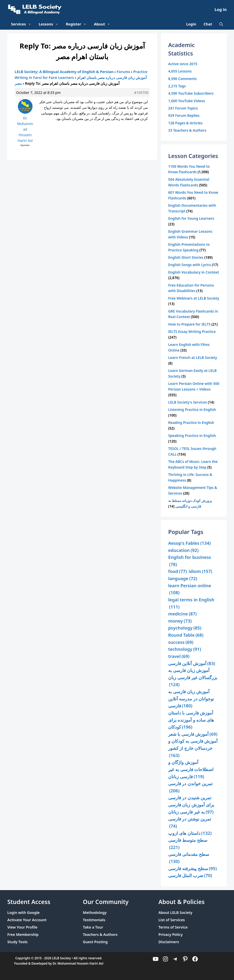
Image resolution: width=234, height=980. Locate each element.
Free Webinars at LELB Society (194, 298)
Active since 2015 (183, 64)
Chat (208, 24)
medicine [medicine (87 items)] (182, 614)
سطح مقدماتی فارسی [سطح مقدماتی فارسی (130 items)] (189, 858)
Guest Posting (95, 942)
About (104, 24)
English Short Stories (186, 257)
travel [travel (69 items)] (179, 656)
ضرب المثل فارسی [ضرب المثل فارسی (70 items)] (190, 876)
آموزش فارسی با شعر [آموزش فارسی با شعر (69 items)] (193, 734)
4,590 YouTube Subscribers (191, 93)
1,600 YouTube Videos (187, 101)
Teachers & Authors (100, 934)
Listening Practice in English (192, 410)
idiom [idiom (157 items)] (200, 571)
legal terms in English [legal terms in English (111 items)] (191, 603)
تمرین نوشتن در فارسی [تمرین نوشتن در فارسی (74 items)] (190, 823)
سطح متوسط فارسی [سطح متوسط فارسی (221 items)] (188, 844)
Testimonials (94, 920)
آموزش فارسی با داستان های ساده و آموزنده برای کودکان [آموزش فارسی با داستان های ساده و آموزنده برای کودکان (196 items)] (191, 720)
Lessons (51, 24)
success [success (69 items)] (181, 642)
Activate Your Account (27, 920)
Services (23, 24)
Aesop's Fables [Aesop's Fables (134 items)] (189, 543)
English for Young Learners (191, 218)
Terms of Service (173, 927)
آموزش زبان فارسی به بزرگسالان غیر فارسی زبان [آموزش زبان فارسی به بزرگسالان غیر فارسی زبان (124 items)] (193, 678)
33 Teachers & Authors (187, 130)
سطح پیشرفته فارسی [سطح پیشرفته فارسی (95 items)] (193, 869)
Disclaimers (169, 942)
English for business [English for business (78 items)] (190, 561)
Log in (221, 9)
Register (78, 24)
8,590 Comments (182, 79)
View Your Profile (22, 927)
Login (191, 24)
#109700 (141, 93)
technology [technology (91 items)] (185, 649)
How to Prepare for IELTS (189, 324)
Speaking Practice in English (192, 436)
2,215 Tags (177, 86)
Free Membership (23, 934)
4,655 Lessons (180, 71)
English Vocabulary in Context (194, 272)
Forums (123, 72)
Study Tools (17, 942)
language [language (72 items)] (183, 579)
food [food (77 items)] (178, 571)
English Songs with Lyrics (190, 265)
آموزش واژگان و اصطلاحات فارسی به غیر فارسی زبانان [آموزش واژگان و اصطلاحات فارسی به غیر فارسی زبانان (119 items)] (191, 770)
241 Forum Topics (183, 108)
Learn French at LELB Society (193, 358)
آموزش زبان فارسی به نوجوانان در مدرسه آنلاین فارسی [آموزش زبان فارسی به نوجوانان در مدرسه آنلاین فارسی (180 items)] (191, 699)
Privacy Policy (171, 934)
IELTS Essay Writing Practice (192, 332)
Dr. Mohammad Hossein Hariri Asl (78, 963)
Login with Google (23, 913)
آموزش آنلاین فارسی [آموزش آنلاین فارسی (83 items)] (192, 663)
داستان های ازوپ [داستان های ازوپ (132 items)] (190, 833)
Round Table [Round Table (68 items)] (186, 635)
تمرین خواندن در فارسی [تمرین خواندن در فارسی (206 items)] (190, 787)
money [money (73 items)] (180, 621)
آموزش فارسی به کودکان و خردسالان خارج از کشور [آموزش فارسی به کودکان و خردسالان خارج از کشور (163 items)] (193, 748)
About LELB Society (175, 913)
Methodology (95, 913)
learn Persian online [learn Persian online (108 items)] (190, 589)
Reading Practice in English (191, 423)
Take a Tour (93, 927)
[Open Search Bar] (221, 24)
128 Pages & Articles (185, 123)
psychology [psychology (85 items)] (185, 628)
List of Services (172, 920)
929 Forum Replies (184, 115)
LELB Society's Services (188, 402)
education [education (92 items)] (183, 550)
